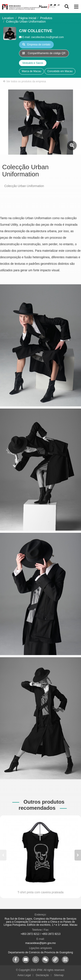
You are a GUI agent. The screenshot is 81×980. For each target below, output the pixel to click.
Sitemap (59, 975)
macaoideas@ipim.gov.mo (40, 943)
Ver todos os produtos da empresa (25, 81)
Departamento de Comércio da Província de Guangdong (40, 952)
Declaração (42, 975)
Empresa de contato (36, 45)
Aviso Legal (24, 975)
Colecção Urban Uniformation (26, 22)
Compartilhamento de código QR (44, 53)
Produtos (46, 18)
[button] (78, 855)
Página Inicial (27, 18)
